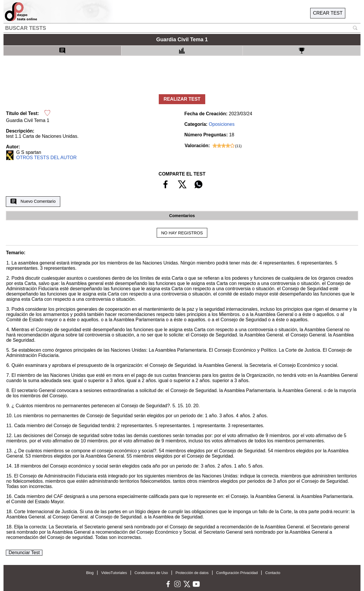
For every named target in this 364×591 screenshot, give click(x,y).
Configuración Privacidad (237, 573)
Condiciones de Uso (151, 573)
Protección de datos (192, 573)
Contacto (273, 573)
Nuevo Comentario (33, 202)
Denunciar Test (24, 553)
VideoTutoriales (114, 573)
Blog (90, 573)
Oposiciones (222, 124)
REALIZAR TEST (182, 99)
